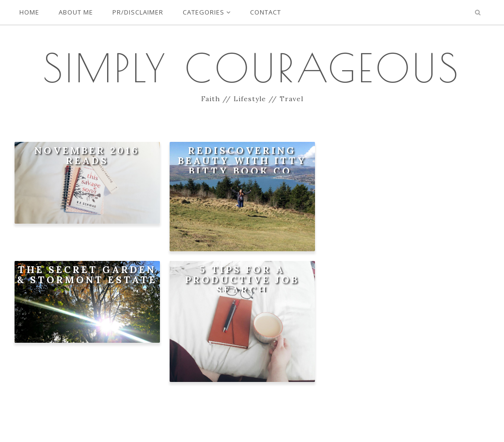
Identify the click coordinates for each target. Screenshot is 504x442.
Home (29, 12)
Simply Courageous (252, 68)
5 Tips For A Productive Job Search (242, 280)
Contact (266, 12)
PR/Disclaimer (138, 12)
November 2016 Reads (87, 155)
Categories (207, 12)
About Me (76, 12)
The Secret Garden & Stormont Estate (87, 274)
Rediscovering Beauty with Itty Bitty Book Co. (242, 160)
